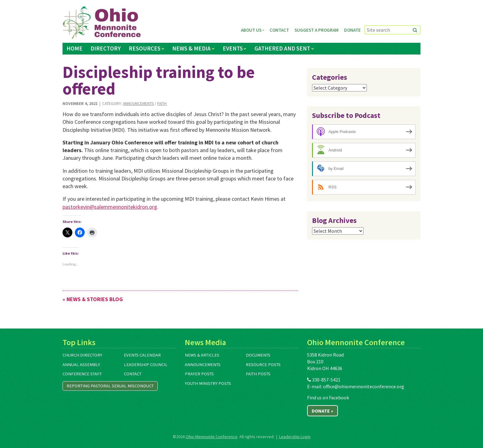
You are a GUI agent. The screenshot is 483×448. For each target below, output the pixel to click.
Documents (258, 355)
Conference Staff (82, 374)
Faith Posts (258, 374)
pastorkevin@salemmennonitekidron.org (110, 207)
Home (75, 48)
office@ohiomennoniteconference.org (364, 386)
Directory (106, 48)
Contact (279, 30)
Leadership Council (146, 365)
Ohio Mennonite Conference (212, 437)
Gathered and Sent (282, 48)
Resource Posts (263, 365)
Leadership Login (295, 437)
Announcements (138, 104)
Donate (352, 30)
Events (233, 48)
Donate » (323, 411)
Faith (162, 104)
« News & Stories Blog (93, 299)
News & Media (191, 48)
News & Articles (202, 355)
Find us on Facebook (328, 398)
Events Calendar (142, 355)
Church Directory (82, 355)
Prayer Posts (199, 374)
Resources (145, 48)
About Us (251, 30)
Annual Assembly (81, 365)
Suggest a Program (317, 30)
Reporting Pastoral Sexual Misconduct (110, 386)
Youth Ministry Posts (208, 383)
